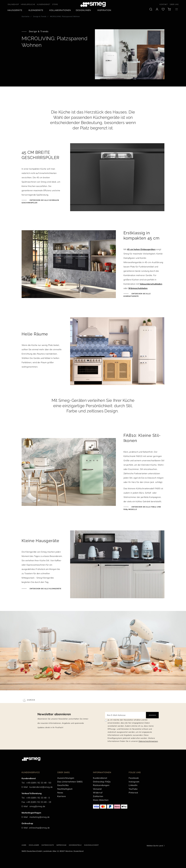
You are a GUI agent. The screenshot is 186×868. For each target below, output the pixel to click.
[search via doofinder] (151, 9)
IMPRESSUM (61, 845)
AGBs (24, 845)
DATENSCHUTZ (48, 845)
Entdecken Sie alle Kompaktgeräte (137, 295)
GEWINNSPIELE (75, 845)
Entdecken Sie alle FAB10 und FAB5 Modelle (142, 508)
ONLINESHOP (13, 4)
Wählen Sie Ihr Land (155, 846)
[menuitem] (15, 10)
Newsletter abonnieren (54, 714)
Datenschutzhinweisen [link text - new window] (148, 741)
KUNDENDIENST (44, 4)
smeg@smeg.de (37, 806)
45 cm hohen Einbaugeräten (141, 249)
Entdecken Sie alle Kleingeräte (45, 589)
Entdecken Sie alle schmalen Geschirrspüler (40, 201)
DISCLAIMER (34, 845)
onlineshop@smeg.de (39, 828)
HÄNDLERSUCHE (28, 4)
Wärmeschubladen (138, 288)
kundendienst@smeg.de (41, 787)
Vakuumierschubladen (151, 284)
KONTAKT (164, 4)
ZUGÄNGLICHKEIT (91, 845)
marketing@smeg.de (40, 817)
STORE (55, 4)
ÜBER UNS (174, 4)
